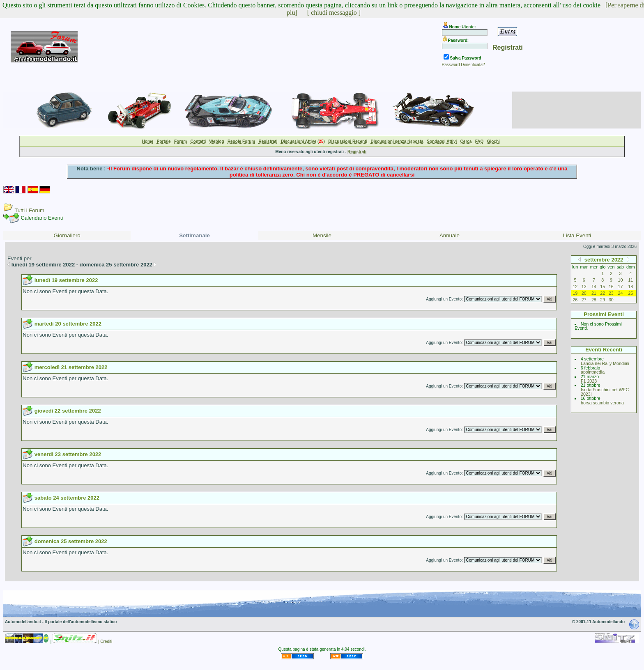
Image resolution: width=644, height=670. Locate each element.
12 (575, 287)
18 (630, 287)
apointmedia (593, 372)
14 (594, 287)
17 (621, 287)
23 (611, 293)
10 (621, 280)
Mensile (322, 235)
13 (584, 287)
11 (630, 280)
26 (575, 300)
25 (630, 293)
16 (611, 287)
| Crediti (105, 641)
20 (584, 293)
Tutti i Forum (29, 210)
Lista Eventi (577, 235)
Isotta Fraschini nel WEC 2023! (605, 392)
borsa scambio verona (602, 403)
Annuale (450, 235)
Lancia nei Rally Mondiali (605, 363)
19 (575, 293)
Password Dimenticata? (463, 65)
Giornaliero (67, 235)
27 (584, 300)
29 (603, 300)
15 (603, 287)
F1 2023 (589, 381)
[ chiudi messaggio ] (334, 13)
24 (621, 293)
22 (603, 293)
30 (611, 300)
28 (594, 300)
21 (594, 293)
